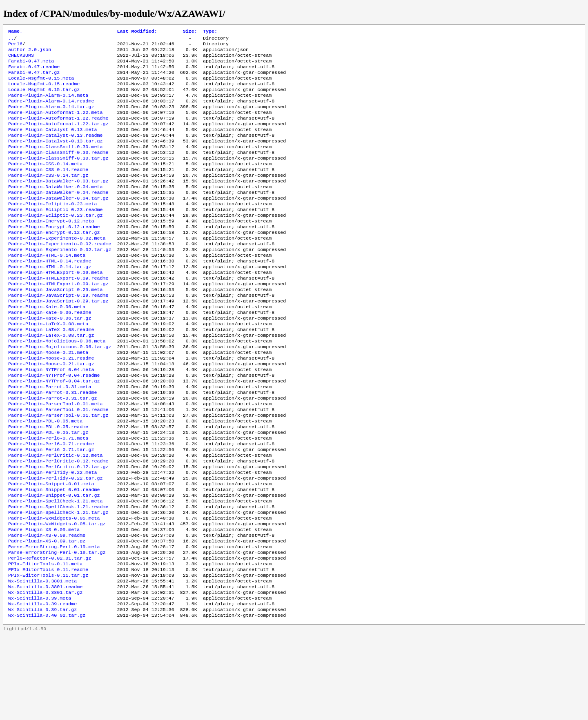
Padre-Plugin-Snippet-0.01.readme (54, 556)
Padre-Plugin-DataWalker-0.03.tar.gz (58, 203)
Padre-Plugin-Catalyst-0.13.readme (55, 151)
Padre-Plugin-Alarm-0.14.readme (51, 111)
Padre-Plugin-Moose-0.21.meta (48, 399)
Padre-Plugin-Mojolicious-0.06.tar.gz (60, 392)
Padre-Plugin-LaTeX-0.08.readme (51, 373)
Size (190, 32)
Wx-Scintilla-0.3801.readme (45, 667)
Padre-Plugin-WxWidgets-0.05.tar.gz (57, 595)
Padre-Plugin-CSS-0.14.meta (45, 183)
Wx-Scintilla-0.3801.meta (42, 660)
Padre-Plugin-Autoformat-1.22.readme (58, 131)
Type (210, 32)
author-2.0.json (30, 53)
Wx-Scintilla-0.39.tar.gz (42, 693)
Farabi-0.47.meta (31, 66)
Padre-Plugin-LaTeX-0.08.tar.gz (51, 379)
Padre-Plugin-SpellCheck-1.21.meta (55, 569)
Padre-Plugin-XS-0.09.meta (44, 601)
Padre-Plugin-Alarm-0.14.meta (48, 105)
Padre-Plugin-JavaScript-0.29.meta (55, 327)
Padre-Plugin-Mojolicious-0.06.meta (57, 386)
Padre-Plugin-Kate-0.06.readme (50, 353)
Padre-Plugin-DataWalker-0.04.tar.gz (58, 222)
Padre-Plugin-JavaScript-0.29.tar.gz (58, 340)
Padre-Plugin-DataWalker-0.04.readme (58, 216)
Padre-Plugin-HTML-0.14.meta (47, 288)
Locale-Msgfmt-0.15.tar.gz (44, 98)
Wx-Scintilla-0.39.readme (42, 686)
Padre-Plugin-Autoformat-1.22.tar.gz (58, 138)
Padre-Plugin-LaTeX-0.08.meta (48, 366)
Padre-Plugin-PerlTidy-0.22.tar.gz (55, 542)
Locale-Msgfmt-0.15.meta (41, 85)
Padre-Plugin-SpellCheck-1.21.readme (58, 575)
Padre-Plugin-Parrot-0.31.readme (52, 444)
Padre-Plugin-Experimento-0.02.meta (57, 268)
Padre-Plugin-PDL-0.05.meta (45, 477)
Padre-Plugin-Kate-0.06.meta (47, 347)
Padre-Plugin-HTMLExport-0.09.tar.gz (58, 320)
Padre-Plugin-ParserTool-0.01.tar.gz (58, 471)
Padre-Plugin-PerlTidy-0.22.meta (52, 536)
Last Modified (137, 32)
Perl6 (15, 46)
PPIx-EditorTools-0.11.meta (45, 640)
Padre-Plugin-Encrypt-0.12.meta (51, 249)
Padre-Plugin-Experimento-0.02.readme (60, 275)
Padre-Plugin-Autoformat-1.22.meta (55, 124)
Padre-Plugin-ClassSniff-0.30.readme (58, 170)
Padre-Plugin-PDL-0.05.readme (48, 484)
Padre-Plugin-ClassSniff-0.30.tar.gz (58, 177)
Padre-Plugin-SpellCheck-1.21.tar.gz (58, 582)
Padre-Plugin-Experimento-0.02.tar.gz (60, 281)
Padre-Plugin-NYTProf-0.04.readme (54, 425)
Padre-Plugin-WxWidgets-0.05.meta (54, 588)
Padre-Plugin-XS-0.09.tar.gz (47, 614)
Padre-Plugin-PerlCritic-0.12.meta (55, 516)
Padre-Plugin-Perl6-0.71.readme (51, 503)
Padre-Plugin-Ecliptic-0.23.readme (55, 236)
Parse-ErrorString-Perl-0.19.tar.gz (57, 627)
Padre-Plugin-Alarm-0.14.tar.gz (51, 118)
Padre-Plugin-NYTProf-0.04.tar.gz (54, 431)
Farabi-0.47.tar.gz (34, 79)
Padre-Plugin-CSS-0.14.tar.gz (48, 196)
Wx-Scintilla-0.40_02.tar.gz (47, 699)
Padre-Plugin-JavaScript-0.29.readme (58, 333)
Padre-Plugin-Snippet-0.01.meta (51, 549)
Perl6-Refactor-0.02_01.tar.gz (50, 634)
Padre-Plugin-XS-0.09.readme (47, 608)
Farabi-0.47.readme (34, 72)
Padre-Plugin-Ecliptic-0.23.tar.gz (55, 242)
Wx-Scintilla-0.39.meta (40, 680)
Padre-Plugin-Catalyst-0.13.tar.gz (55, 157)
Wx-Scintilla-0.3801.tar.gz (45, 673)
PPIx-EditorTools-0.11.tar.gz (48, 653)
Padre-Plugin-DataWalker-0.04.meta (55, 209)
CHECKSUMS (21, 59)
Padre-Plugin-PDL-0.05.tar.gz (48, 490)
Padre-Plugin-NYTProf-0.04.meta (51, 418)
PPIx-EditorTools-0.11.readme (48, 647)
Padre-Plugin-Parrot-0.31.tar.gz (52, 451)
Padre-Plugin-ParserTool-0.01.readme (58, 464)
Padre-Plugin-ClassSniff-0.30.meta (55, 164)
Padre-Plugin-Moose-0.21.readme (51, 405)
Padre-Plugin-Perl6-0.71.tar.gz (51, 510)
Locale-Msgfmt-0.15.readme (44, 92)
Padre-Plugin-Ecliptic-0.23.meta (52, 229)
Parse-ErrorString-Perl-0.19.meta (54, 621)
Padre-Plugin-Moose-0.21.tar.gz (51, 412)
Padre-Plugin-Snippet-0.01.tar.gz (54, 562)
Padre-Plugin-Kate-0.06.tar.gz (50, 360)
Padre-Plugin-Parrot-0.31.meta (50, 438)
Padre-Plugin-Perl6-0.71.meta (48, 497)
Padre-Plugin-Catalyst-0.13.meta (52, 144)
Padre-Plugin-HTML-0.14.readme (50, 294)
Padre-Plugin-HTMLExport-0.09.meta (55, 307)
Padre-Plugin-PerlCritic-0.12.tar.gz (58, 529)
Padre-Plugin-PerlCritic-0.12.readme (58, 523)
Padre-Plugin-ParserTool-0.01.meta (55, 458)
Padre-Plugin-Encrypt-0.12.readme (54, 255)
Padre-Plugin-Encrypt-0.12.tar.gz (54, 262)
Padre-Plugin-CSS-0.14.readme (48, 190)
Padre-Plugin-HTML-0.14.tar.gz (50, 301)
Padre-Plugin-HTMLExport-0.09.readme (58, 314)
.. (11, 40)
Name (15, 32)
